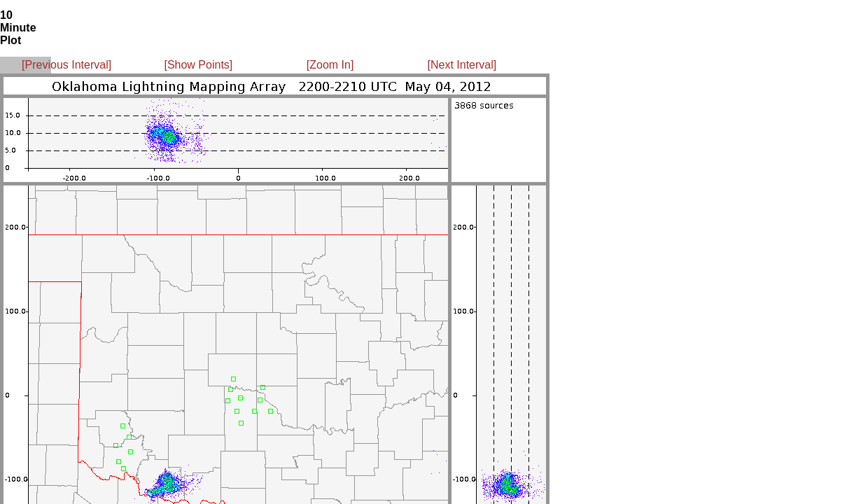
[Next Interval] (462, 65)
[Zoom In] (330, 65)
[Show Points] (198, 65)
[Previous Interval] (66, 65)
